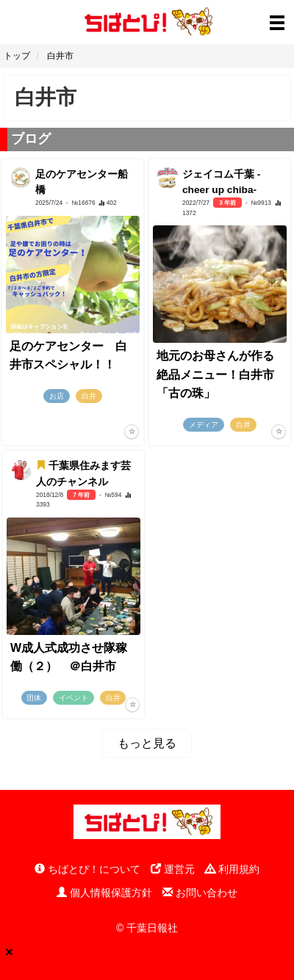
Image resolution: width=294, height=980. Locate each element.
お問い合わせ (200, 893)
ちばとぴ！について (87, 869)
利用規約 (232, 869)
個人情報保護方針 (104, 893)
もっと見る (147, 743)
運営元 (173, 869)
